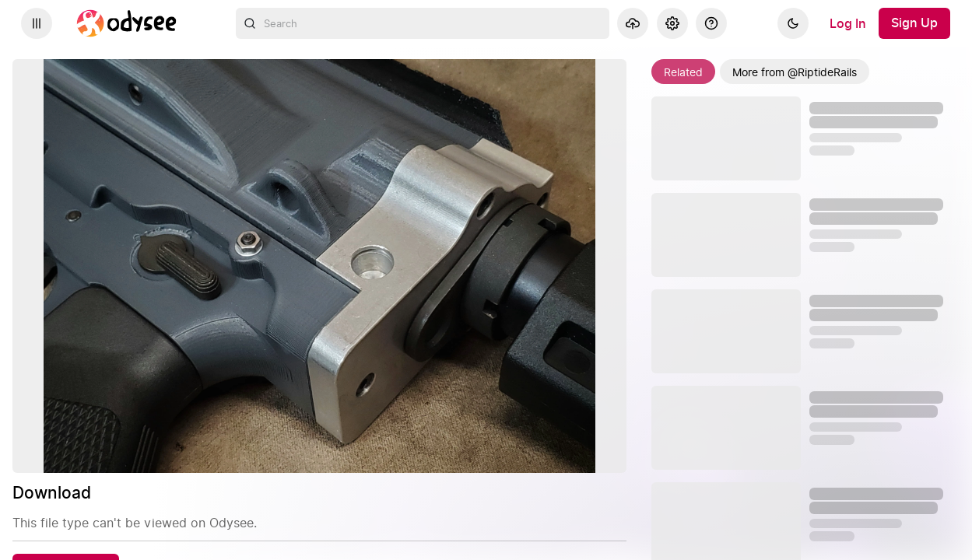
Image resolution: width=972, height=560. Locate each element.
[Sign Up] (914, 23)
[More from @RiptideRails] (795, 72)
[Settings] (672, 23)
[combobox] (423, 23)
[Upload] (633, 23)
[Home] (127, 23)
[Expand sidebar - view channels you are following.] (37, 23)
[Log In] (848, 23)
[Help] (711, 23)
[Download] (66, 501)
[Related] (683, 72)
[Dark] (793, 23)
